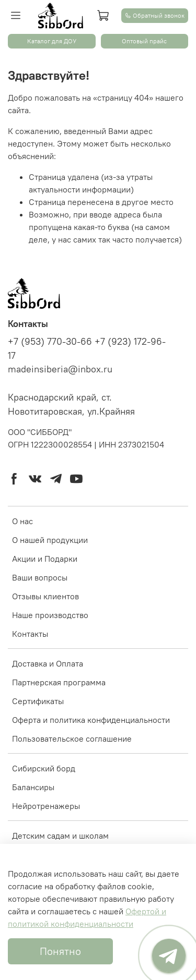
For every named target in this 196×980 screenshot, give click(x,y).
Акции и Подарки (45, 559)
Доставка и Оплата (48, 663)
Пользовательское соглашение (72, 739)
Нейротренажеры (46, 806)
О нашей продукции (50, 540)
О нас (22, 521)
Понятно (60, 951)
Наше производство (50, 615)
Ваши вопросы (40, 577)
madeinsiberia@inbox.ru (60, 369)
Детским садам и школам (60, 836)
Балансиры (33, 787)
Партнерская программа (59, 682)
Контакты (30, 634)
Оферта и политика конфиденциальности (91, 720)
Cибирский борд (44, 768)
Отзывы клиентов (45, 596)
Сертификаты (38, 701)
